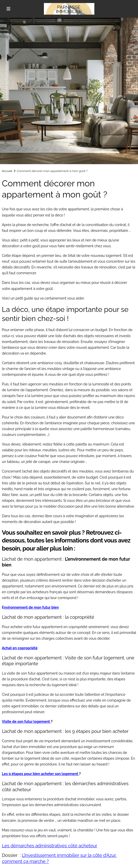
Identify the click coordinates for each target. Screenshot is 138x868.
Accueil (7, 171)
